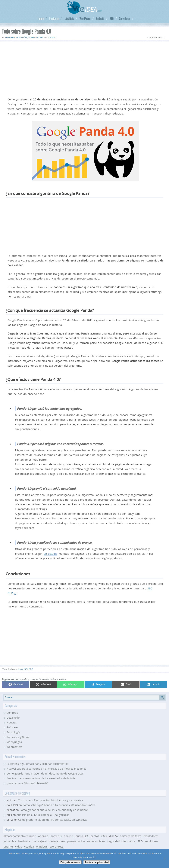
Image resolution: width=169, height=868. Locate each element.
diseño (113, 836)
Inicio (41, 19)
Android (100, 19)
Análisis (70, 19)
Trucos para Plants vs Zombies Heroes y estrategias (51, 800)
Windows (42, 847)
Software (12, 727)
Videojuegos (14, 742)
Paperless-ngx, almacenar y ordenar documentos (37, 764)
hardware (24, 841)
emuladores (151, 836)
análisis (23, 669)
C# (87, 836)
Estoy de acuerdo (70, 862)
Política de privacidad (97, 862)
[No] (164, 858)
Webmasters (36, 37)
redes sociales (96, 841)
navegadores (57, 841)
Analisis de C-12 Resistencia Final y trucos (43, 815)
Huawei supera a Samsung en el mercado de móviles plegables (46, 769)
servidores (152, 841)
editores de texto (131, 836)
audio (79, 836)
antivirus (56, 836)
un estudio (51, 554)
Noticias (12, 722)
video (19, 847)
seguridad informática (121, 841)
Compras (12, 713)
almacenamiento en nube (20, 836)
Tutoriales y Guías (16, 37)
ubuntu (8, 847)
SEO (112, 19)
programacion (76, 841)
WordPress (85, 19)
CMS (104, 836)
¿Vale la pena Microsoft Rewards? (28, 783)
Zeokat (52, 37)
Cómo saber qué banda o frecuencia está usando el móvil (59, 805)
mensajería (40, 841)
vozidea (29, 847)
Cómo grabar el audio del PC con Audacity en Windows (54, 810)
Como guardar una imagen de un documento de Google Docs (45, 773)
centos (95, 836)
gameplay (10, 841)
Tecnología (13, 732)
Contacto (54, 19)
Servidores (125, 19)
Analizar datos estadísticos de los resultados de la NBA (41, 778)
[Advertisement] (84, 69)
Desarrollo (13, 718)
